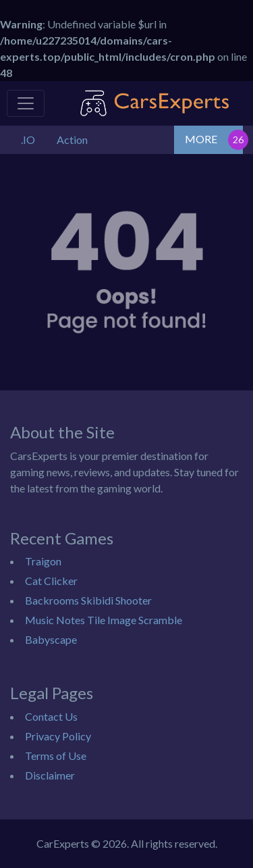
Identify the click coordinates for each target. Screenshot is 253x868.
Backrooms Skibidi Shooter (88, 600)
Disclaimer (50, 775)
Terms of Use (56, 756)
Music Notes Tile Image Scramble (104, 620)
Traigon (43, 561)
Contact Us (51, 716)
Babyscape (51, 639)
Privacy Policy (58, 736)
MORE (201, 139)
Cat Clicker (51, 581)
